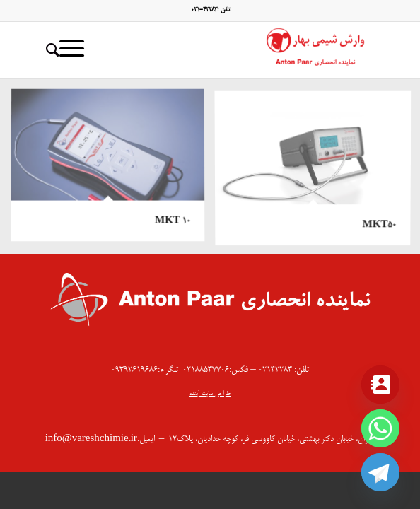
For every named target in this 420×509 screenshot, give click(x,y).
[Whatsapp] (380, 428)
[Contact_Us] (380, 385)
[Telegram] (380, 472)
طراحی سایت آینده (210, 394)
